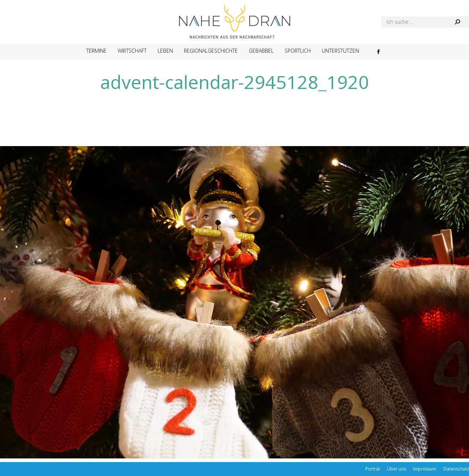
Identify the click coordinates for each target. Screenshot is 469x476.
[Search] (425, 22)
